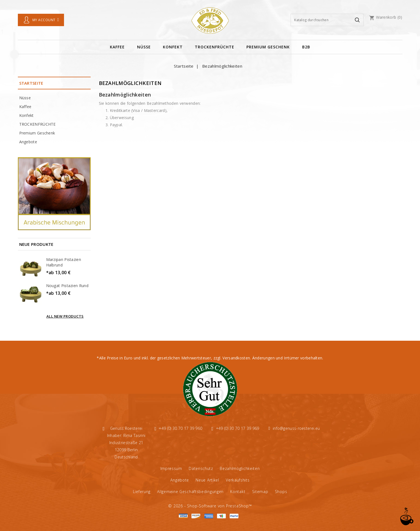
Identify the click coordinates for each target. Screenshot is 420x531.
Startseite (31, 83)
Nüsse (144, 47)
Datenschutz (201, 468)
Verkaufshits (238, 480)
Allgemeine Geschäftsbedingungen (190, 492)
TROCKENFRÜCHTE (215, 47)
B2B (306, 47)
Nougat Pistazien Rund (67, 286)
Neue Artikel (207, 480)
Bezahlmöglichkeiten (240, 468)
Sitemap (260, 492)
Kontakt (238, 492)
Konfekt (173, 47)
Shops (281, 492)
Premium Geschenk (268, 47)
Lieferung (142, 492)
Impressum (171, 468)
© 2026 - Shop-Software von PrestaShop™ (210, 506)
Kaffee (117, 47)
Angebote (28, 142)
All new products (65, 316)
